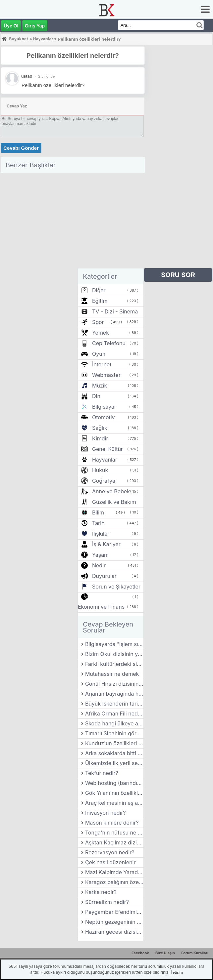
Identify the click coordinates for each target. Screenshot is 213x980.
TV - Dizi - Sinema (115, 311)
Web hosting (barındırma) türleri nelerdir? (114, 783)
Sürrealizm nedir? (107, 902)
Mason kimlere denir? (112, 823)
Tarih (98, 523)
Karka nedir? (101, 892)
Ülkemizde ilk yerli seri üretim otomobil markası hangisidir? (114, 763)
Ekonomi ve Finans (101, 607)
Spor (98, 322)
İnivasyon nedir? (106, 813)
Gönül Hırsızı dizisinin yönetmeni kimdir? (114, 684)
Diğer (99, 290)
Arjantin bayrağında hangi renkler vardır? (114, 694)
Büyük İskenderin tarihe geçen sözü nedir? (114, 704)
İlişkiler (101, 534)
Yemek (101, 333)
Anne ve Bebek (111, 491)
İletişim (177, 972)
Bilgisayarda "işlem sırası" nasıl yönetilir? (114, 644)
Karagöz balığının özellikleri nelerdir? (114, 882)
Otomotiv (104, 417)
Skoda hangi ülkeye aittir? (114, 723)
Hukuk (100, 470)
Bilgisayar (104, 407)
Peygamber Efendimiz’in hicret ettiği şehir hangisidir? (114, 912)
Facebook (140, 953)
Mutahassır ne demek (112, 674)
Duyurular (104, 576)
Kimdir (100, 438)
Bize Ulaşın (165, 953)
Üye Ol (11, 26)
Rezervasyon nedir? (110, 852)
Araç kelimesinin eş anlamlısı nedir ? (114, 803)
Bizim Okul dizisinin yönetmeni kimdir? (114, 654)
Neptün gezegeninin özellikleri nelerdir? (114, 922)
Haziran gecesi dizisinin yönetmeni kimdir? (114, 932)
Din (96, 396)
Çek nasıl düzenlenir (110, 862)
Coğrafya (104, 481)
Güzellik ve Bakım (114, 502)
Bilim (98, 512)
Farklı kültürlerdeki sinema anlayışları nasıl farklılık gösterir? (114, 664)
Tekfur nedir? (102, 773)
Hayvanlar (105, 460)
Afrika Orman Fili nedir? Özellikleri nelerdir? (114, 714)
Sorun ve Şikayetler (116, 587)
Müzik (100, 386)
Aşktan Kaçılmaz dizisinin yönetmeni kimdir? (114, 842)
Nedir (99, 565)
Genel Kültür (107, 449)
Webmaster (106, 375)
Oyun (99, 354)
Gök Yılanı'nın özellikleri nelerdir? (114, 793)
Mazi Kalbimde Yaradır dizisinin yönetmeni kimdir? (114, 872)
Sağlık (100, 428)
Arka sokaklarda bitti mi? (114, 753)
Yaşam (100, 555)
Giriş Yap (35, 26)
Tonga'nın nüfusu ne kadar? (114, 833)
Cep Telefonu (109, 343)
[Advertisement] (73, 222)
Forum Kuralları (195, 953)
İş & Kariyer (106, 544)
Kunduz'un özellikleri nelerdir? (114, 743)
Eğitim (100, 301)
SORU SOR (178, 275)
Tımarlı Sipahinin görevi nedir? (114, 733)
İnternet (102, 364)
